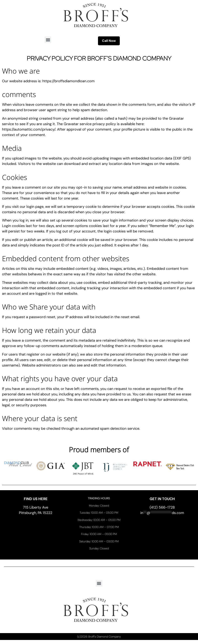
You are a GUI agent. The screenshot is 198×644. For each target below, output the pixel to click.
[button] (48, 40)
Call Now (109, 41)
